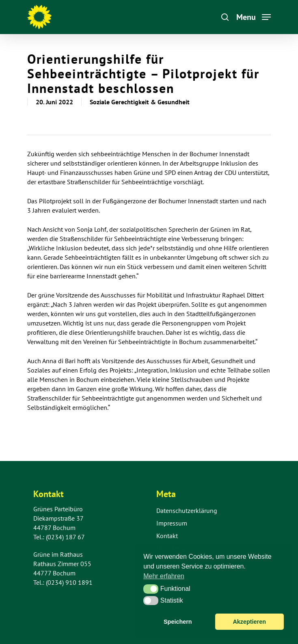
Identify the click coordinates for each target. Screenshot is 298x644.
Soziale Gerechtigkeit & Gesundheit (140, 102)
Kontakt (167, 536)
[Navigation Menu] (254, 16)
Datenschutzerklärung (187, 510)
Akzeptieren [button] (249, 622)
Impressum (172, 523)
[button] (151, 589)
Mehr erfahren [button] (164, 576)
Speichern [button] (178, 622)
